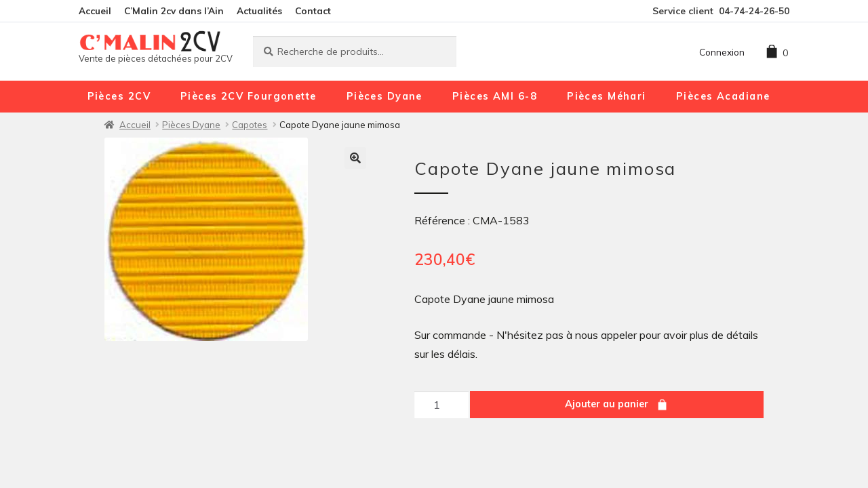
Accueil (95, 11)
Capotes (250, 125)
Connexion (722, 52)
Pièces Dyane (384, 96)
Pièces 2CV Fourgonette (249, 96)
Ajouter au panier (607, 404)
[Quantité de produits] (441, 405)
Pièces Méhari (607, 96)
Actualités (259, 11)
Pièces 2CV (119, 96)
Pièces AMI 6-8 (495, 96)
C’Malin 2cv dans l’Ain (174, 11)
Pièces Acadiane (723, 96)
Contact (313, 11)
